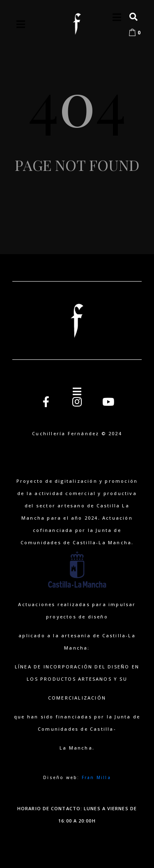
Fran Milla (96, 777)
